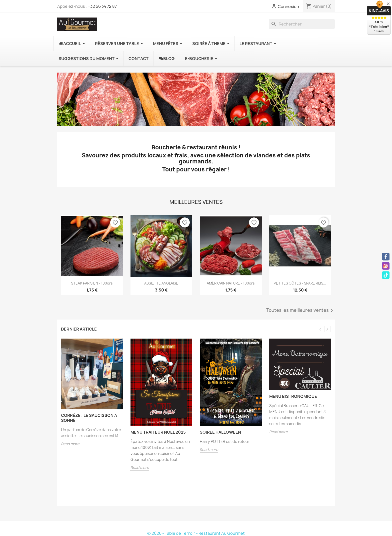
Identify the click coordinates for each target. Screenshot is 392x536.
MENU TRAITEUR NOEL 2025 (158, 432)
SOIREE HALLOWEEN (220, 432)
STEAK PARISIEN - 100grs (92, 283)
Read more (70, 444)
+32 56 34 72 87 (102, 6)
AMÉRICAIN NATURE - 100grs (231, 283)
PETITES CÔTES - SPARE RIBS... (300, 283)
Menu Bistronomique (293, 396)
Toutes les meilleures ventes (300, 311)
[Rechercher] (302, 24)
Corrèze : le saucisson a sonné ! (89, 418)
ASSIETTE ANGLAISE (161, 283)
